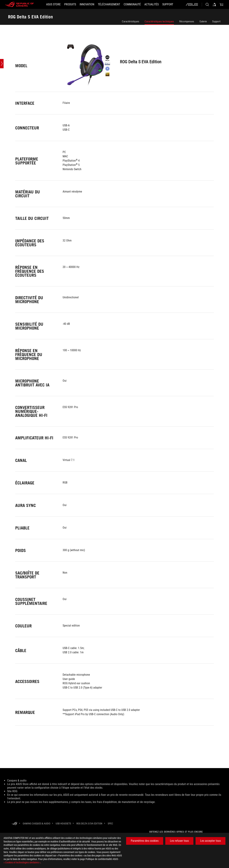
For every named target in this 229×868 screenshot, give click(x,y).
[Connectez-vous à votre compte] (214, 4)
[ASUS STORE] (53, 4)
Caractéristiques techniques (159, 21)
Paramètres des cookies (145, 841)
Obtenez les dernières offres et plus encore (176, 832)
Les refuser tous (179, 841)
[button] (70, 4)
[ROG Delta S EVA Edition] (89, 823)
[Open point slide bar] (2, 64)
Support (216, 21)
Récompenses (187, 21)
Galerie (203, 21)
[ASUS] (192, 4)
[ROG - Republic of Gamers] (20, 4)
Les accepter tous (210, 841)
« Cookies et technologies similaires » (22, 862)
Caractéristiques (131, 21)
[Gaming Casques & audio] (36, 823)
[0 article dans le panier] (221, 4)
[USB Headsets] (63, 823)
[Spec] (110, 824)
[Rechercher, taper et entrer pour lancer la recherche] (207, 4)
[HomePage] (14, 824)
